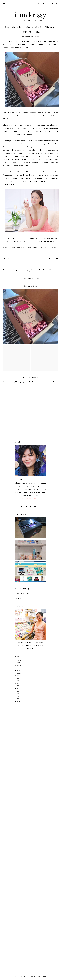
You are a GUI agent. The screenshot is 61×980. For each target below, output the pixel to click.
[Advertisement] (30, 741)
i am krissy (30, 15)
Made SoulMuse (39, 977)
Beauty (9, 259)
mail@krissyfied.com (30, 499)
